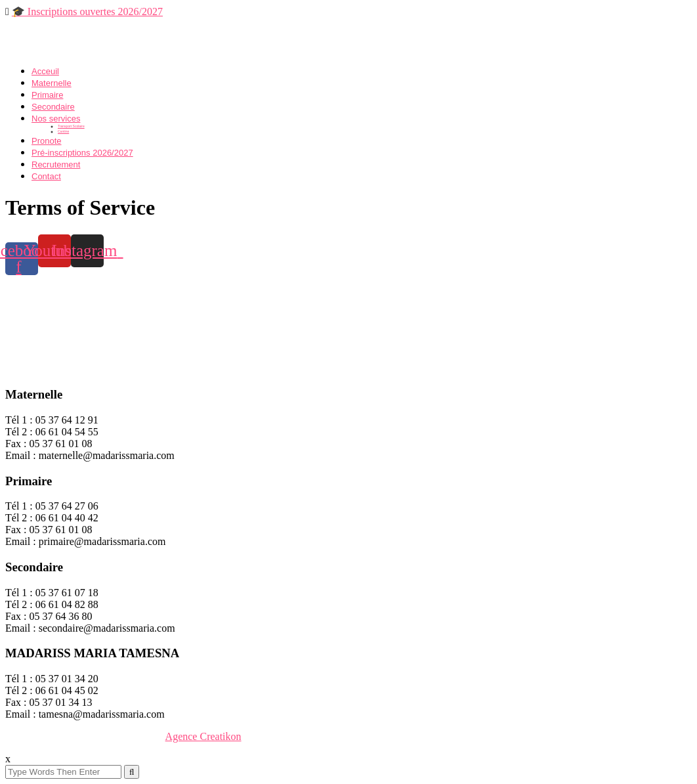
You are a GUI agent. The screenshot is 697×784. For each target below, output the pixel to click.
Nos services (56, 119)
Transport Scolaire (71, 126)
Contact (46, 176)
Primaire (47, 95)
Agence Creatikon (203, 736)
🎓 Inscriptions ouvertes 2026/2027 (87, 11)
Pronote (47, 141)
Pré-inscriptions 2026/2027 (82, 153)
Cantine (63, 131)
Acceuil (45, 71)
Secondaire (53, 107)
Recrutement (56, 164)
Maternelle (52, 83)
